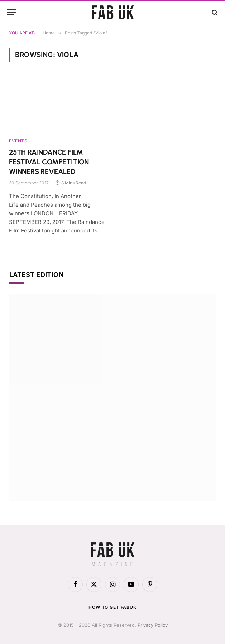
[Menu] (12, 12)
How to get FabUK (112, 607)
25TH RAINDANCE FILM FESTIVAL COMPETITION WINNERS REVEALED (49, 162)
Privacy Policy (153, 625)
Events (18, 141)
